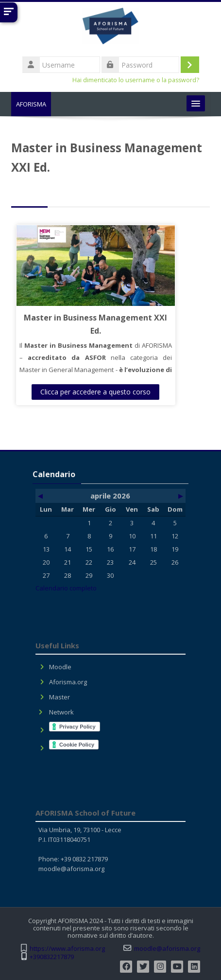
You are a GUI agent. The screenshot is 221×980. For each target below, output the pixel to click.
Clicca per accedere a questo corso (95, 392)
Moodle (60, 667)
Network (61, 712)
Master (59, 697)
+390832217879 (52, 957)
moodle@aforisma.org (71, 869)
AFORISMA (31, 104)
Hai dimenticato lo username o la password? (136, 80)
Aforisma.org (68, 682)
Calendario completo (66, 588)
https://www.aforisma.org (67, 949)
